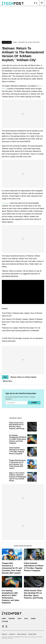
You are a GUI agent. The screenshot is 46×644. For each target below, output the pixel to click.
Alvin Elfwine (7, 42)
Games (15, 42)
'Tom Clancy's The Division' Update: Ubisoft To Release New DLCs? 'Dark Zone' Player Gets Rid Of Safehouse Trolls (22, 322)
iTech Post (11, 338)
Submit (34, 403)
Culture (5, 621)
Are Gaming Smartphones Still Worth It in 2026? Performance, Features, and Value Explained (18, 439)
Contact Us (12, 634)
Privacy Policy (32, 634)
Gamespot (6, 203)
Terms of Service (22, 634)
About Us (5, 634)
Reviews (12, 619)
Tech (19, 619)
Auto (26, 619)
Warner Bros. (8, 381)
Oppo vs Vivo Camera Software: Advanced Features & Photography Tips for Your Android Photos (18, 477)
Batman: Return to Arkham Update (23, 377)
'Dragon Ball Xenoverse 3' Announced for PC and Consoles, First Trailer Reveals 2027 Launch (17, 464)
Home (4, 619)
